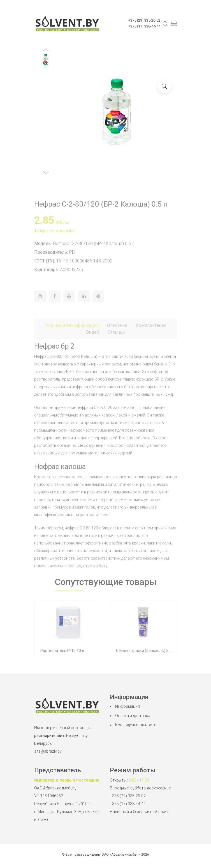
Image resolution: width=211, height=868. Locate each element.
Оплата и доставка (133, 716)
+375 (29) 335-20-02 (128, 796)
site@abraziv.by (48, 751)
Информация (127, 706)
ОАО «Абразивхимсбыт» (121, 855)
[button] (46, 50)
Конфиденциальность (136, 725)
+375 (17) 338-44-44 (128, 804)
